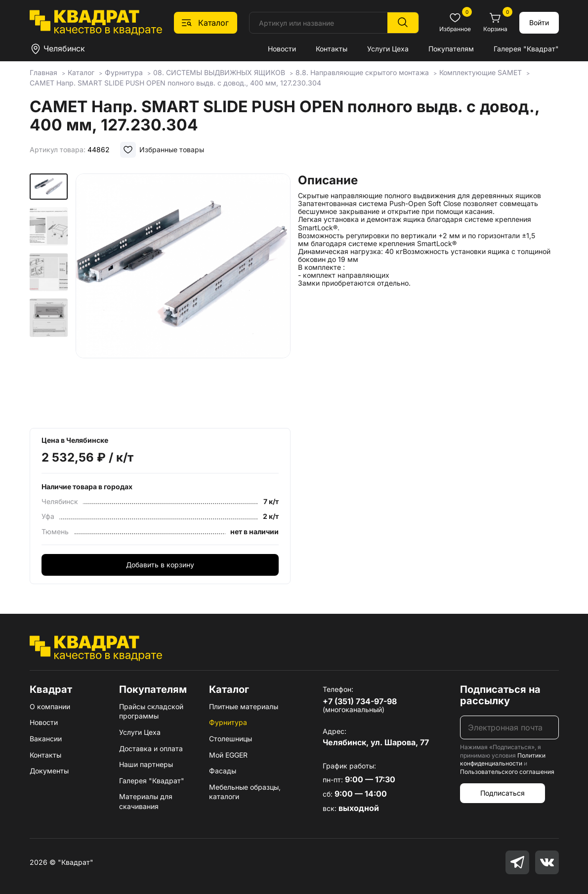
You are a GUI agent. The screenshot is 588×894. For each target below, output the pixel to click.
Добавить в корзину (160, 565)
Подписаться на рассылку (500, 695)
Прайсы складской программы (151, 711)
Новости (282, 49)
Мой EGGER (228, 755)
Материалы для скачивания (146, 801)
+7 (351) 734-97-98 (360, 701)
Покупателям (451, 49)
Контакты (332, 49)
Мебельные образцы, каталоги (245, 792)
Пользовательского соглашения (507, 772)
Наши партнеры (146, 764)
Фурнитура (228, 722)
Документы (49, 771)
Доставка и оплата (151, 748)
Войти (539, 22)
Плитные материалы (244, 706)
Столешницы (231, 739)
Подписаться (503, 793)
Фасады (223, 771)
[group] (183, 298)
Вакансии (46, 739)
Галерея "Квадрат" (526, 49)
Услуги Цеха (388, 49)
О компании (50, 706)
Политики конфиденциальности (503, 760)
